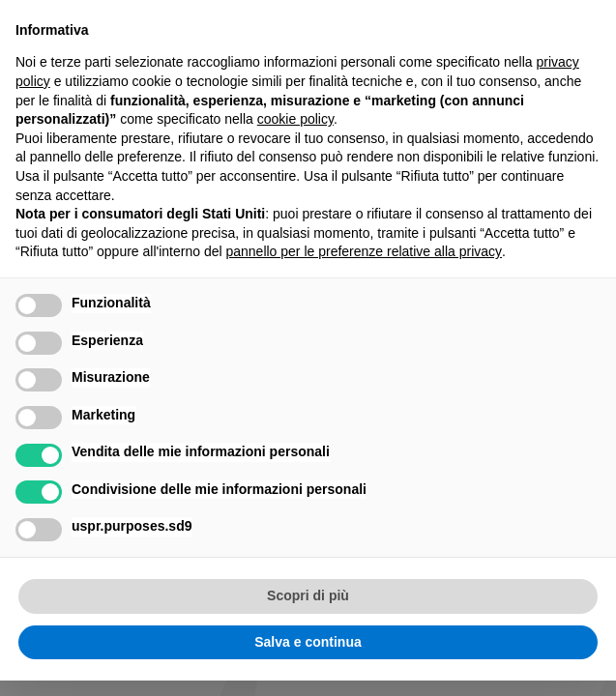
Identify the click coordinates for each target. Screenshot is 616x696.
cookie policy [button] (295, 119)
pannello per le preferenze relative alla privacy (364, 251)
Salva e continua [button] (308, 642)
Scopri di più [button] (308, 595)
